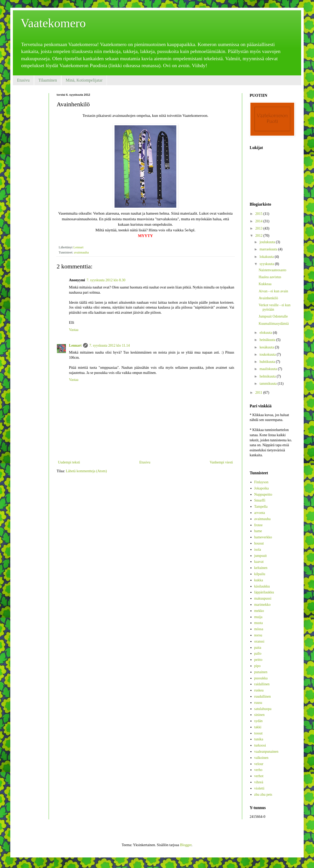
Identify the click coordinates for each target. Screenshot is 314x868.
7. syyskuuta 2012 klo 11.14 (110, 345)
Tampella (261, 507)
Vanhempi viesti (221, 462)
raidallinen (262, 684)
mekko (259, 611)
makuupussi (263, 598)
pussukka (261, 678)
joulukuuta (268, 242)
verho (258, 770)
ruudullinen (263, 696)
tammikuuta (268, 384)
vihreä (259, 782)
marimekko (263, 605)
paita (258, 648)
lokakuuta (267, 257)
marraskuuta (269, 249)
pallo (258, 654)
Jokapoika (262, 488)
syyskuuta (267, 264)
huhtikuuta (268, 362)
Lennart (75, 345)
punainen (261, 672)
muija (258, 617)
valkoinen (261, 758)
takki (258, 727)
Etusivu (23, 80)
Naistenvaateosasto (272, 270)
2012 (259, 236)
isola (258, 550)
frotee (259, 525)
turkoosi (260, 745)
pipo (258, 666)
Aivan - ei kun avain (273, 291)
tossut (259, 733)
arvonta (260, 513)
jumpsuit (261, 556)
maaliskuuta (269, 369)
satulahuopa (263, 709)
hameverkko (263, 537)
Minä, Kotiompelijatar (84, 80)
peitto (258, 660)
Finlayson (261, 482)
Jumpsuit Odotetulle (273, 316)
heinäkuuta (268, 340)
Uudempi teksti (69, 462)
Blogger (186, 845)
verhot (259, 776)
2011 (259, 393)
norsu (258, 635)
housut (259, 543)
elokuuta (266, 333)
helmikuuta (268, 376)
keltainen (261, 568)
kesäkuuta (267, 347)
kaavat (259, 562)
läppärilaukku (264, 592)
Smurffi (260, 500)
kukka (259, 580)
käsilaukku (262, 586)
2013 (259, 228)
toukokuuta (268, 354)
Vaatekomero (53, 23)
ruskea (259, 690)
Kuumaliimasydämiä (274, 324)
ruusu (258, 703)
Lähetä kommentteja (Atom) (86, 471)
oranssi (259, 641)
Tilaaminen (48, 80)
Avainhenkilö (268, 298)
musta (259, 623)
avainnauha (81, 252)
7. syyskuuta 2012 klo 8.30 (106, 280)
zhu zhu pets (263, 795)
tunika (259, 739)
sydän (259, 721)
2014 (259, 221)
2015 (259, 214)
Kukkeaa (265, 284)
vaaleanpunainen (266, 752)
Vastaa (74, 330)
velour (259, 764)
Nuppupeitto (263, 494)
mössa (259, 629)
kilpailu (260, 574)
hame (258, 531)
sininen (259, 715)
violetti (259, 788)
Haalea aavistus (270, 277)
